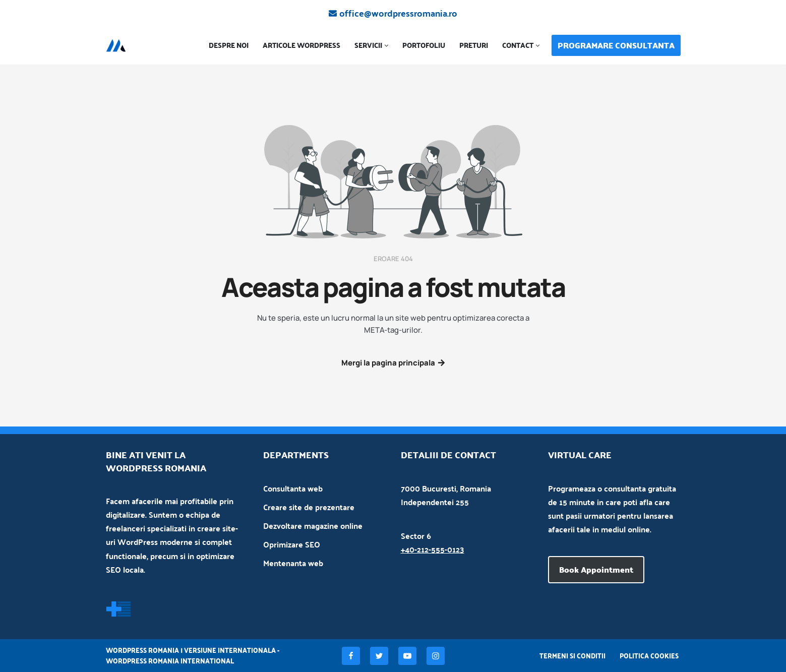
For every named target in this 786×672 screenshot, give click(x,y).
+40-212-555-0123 (433, 549)
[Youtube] (407, 656)
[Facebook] (351, 656)
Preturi (474, 46)
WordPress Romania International (170, 661)
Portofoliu (424, 46)
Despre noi (229, 46)
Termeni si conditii (572, 656)
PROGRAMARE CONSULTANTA (616, 45)
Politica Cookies (649, 656)
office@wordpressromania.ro (398, 13)
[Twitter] (379, 656)
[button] (386, 46)
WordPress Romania (142, 650)
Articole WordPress (301, 46)
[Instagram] (436, 656)
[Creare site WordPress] (118, 45)
